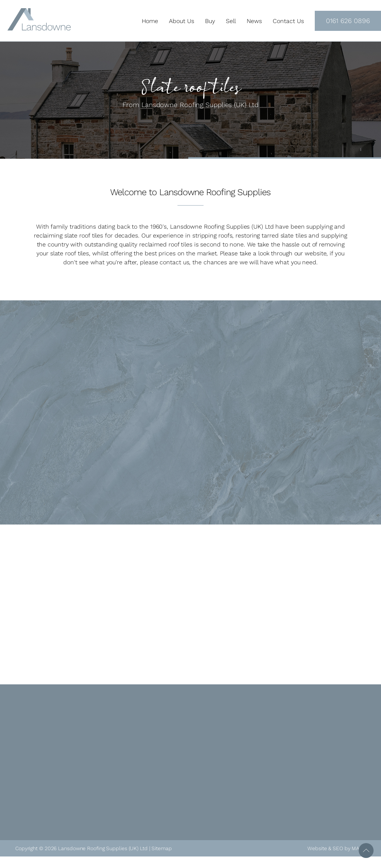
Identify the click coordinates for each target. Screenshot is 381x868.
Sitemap (161, 848)
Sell (231, 21)
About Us (182, 21)
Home (150, 21)
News (254, 21)
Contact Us (288, 21)
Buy (210, 21)
